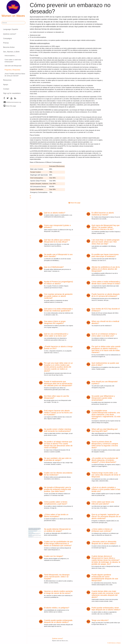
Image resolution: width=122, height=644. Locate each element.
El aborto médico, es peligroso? (57, 608)
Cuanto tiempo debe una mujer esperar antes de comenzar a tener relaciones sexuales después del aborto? (106, 594)
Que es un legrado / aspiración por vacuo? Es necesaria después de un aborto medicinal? (106, 516)
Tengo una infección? (100, 620)
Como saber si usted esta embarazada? (13, 61)
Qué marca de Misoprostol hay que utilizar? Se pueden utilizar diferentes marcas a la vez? (106, 227)
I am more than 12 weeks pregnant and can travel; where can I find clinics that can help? (105, 242)
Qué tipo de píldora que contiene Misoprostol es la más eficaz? (57, 241)
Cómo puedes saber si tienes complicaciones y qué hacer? (56, 503)
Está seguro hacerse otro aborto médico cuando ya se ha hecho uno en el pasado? (58, 413)
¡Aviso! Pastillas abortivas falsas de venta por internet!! (15, 75)
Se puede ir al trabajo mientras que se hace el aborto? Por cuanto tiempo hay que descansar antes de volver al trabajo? (58, 445)
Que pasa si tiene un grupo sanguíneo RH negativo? (55, 322)
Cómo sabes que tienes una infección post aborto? (103, 503)
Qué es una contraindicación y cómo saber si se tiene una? (56, 335)
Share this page (10, 106)
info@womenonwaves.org (12, 102)
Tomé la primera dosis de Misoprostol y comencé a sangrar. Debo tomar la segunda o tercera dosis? (105, 445)
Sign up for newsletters (12, 93)
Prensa (6, 43)
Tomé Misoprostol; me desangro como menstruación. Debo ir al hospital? (57, 577)
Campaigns (7, 38)
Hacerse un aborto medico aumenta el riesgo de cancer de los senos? (58, 592)
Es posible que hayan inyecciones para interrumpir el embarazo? (105, 255)
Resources (7, 80)
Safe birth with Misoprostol (13, 66)
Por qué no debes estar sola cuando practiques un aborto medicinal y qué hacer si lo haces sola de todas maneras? (106, 349)
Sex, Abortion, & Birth (11, 52)
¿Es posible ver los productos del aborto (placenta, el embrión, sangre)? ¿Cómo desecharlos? (105, 460)
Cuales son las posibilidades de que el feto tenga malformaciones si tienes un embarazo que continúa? (58, 544)
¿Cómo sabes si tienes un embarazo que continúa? (102, 530)
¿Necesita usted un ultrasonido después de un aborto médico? (104, 543)
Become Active (9, 47)
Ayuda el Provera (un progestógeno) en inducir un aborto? (58, 283)
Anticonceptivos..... (11, 56)
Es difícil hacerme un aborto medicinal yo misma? (103, 214)
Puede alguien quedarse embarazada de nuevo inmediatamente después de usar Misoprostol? (105, 578)
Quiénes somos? (10, 34)
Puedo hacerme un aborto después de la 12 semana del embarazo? (106, 295)
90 (30, 198)
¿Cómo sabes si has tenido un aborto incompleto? (56, 515)
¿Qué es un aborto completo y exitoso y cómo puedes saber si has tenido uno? (106, 489)
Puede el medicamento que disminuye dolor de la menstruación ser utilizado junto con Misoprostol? (58, 384)
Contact (6, 89)
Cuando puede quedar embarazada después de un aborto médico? (58, 621)
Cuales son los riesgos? (54, 556)
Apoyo (6, 84)
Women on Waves (13, 9)
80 (30, 196)
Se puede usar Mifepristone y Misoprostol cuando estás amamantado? (103, 398)
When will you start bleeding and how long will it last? (105, 430)
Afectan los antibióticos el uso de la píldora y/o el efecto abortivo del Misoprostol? (106, 269)
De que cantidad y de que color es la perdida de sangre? (58, 459)
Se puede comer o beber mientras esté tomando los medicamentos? (58, 430)
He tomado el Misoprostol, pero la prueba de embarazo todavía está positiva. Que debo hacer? (57, 489)
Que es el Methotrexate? (54, 267)
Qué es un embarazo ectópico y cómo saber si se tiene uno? (104, 335)
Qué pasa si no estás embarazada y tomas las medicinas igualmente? (58, 310)
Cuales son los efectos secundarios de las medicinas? (58, 474)
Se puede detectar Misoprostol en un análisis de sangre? (57, 530)
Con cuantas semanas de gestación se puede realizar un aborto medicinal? (58, 296)
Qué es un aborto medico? (55, 213)
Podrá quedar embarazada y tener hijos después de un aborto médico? (106, 609)
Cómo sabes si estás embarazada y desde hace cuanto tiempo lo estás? (106, 283)
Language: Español (11, 29)
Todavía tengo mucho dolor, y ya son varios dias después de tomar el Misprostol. (106, 475)
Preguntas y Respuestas (12, 70)
